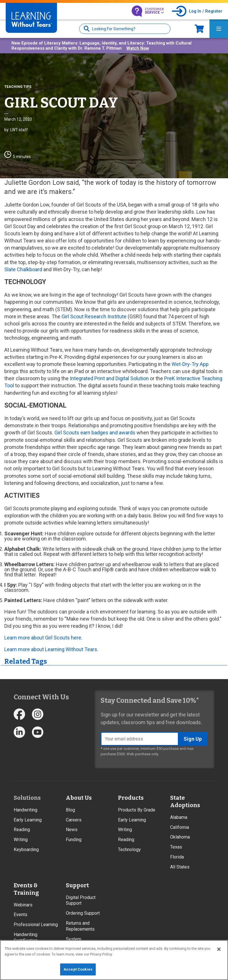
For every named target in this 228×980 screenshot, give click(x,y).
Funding (74, 840)
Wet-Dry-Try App (190, 364)
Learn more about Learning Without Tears (51, 649)
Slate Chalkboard (23, 269)
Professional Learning (36, 925)
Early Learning (28, 820)
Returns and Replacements (80, 926)
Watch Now (138, 48)
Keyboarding (26, 850)
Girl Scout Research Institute (94, 316)
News (72, 830)
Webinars (23, 905)
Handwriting (26, 810)
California (180, 827)
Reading (22, 830)
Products (131, 798)
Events (21, 915)
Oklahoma (180, 837)
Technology (129, 850)
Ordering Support (83, 913)
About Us (79, 798)
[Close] (219, 949)
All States (180, 867)
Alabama (179, 817)
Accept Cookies (78, 969)
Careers (74, 820)
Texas (176, 847)
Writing (21, 840)
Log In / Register (206, 11)
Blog (70, 810)
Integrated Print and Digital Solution (109, 378)
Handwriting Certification (26, 938)
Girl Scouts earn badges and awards (95, 433)
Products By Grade (137, 810)
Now (199, 29)
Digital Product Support (81, 900)
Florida (177, 857)
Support (77, 885)
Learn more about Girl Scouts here (43, 638)
